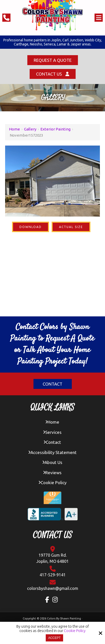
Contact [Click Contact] (53, 384)
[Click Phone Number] (6, 18)
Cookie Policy (75, 631)
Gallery (30, 129)
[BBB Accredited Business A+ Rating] (53, 516)
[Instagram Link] (56, 600)
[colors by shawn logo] (53, 15)
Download (31, 227)
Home (14, 129)
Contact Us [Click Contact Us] (53, 74)
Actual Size (71, 227)
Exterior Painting (55, 129)
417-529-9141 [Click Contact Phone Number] (53, 571)
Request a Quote (53, 60)
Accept (55, 638)
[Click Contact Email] (53, 585)
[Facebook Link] (48, 600)
